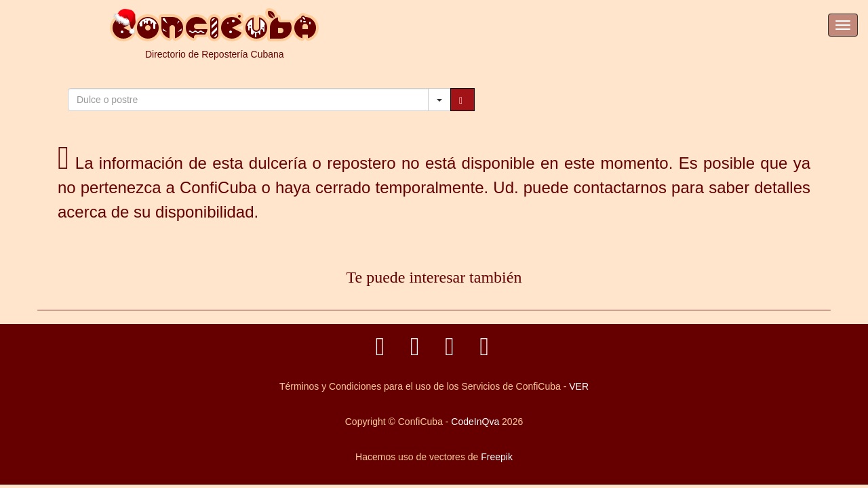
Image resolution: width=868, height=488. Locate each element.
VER (579, 386)
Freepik (497, 457)
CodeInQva (475, 422)
